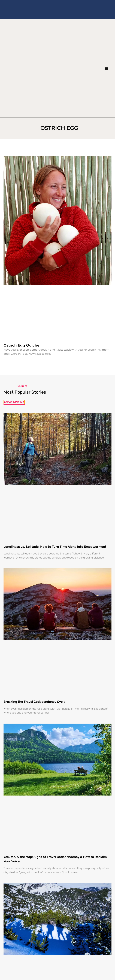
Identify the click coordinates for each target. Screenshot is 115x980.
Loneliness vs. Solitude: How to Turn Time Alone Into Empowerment (55, 547)
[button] (106, 68)
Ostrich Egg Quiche (21, 345)
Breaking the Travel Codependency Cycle (34, 702)
